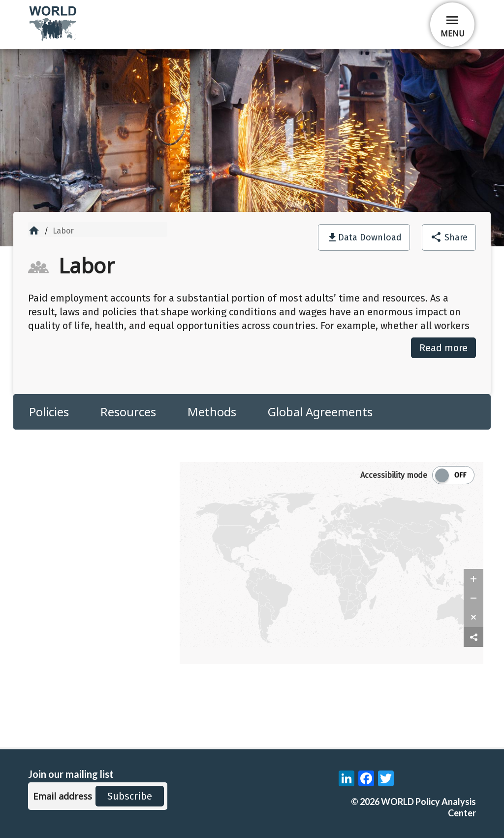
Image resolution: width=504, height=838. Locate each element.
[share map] (473, 637)
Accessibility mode (394, 475)
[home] (54, 39)
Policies (49, 412)
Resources (128, 412)
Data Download (370, 237)
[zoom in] (473, 579)
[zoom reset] (473, 617)
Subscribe (130, 796)
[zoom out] (473, 598)
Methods (212, 412)
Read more (443, 348)
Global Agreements (320, 412)
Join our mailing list (71, 774)
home (34, 231)
